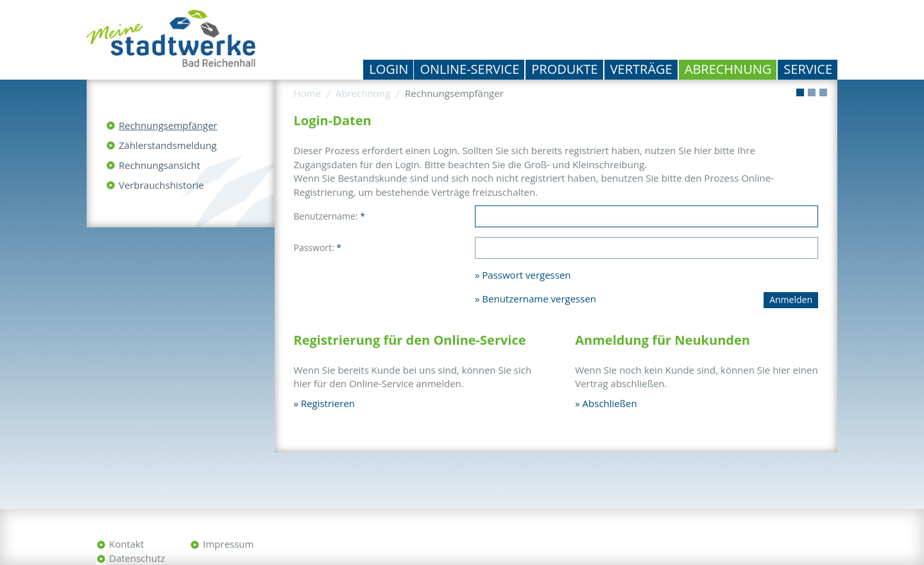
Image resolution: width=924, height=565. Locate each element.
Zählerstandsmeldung (168, 145)
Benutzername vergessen (539, 299)
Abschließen (610, 403)
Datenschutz (137, 558)
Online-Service (469, 69)
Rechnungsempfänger (168, 125)
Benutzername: (329, 216)
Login (389, 69)
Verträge (641, 69)
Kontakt (126, 544)
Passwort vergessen (526, 275)
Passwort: (318, 248)
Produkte (564, 69)
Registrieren (328, 403)
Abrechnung (728, 69)
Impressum (228, 544)
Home (307, 93)
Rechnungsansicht (159, 165)
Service (808, 69)
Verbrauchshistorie (161, 185)
